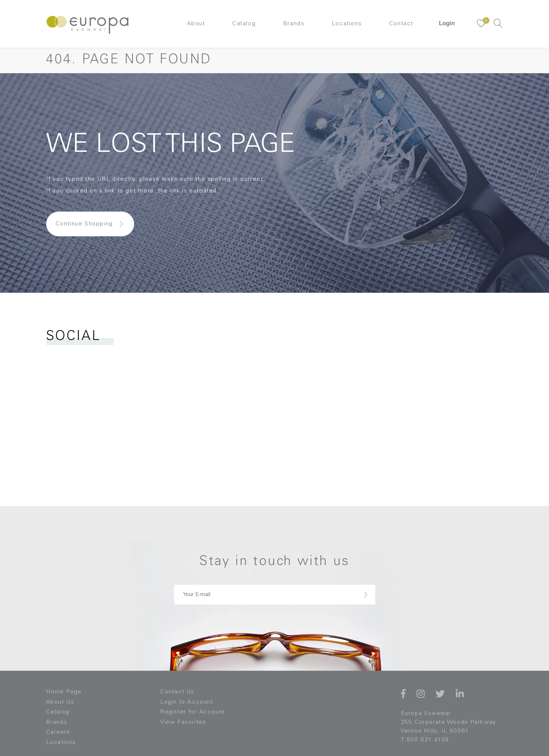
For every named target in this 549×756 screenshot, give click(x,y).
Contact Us (177, 692)
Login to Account (187, 702)
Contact (401, 24)
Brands (294, 24)
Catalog (244, 24)
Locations (347, 24)
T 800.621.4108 (425, 740)
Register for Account (193, 712)
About (196, 24)
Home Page (64, 692)
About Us (60, 702)
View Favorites (183, 722)
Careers (58, 732)
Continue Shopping (84, 224)
